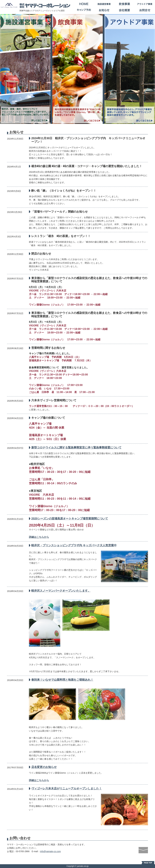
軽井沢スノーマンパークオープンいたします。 (61, 591)
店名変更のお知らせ (44, 767)
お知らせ (104, 10)
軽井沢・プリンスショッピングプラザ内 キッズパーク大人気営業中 (74, 545)
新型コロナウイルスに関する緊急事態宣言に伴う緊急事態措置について (76, 448)
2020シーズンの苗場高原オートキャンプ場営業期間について (70, 519)
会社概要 (124, 10)
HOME (84, 4)
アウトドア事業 (145, 4)
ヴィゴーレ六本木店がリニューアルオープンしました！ (67, 789)
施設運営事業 (104, 4)
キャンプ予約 (84, 10)
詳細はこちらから (39, 537)
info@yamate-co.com (50, 851)
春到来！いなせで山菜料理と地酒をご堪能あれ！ (62, 680)
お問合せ (145, 10)
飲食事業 (124, 4)
